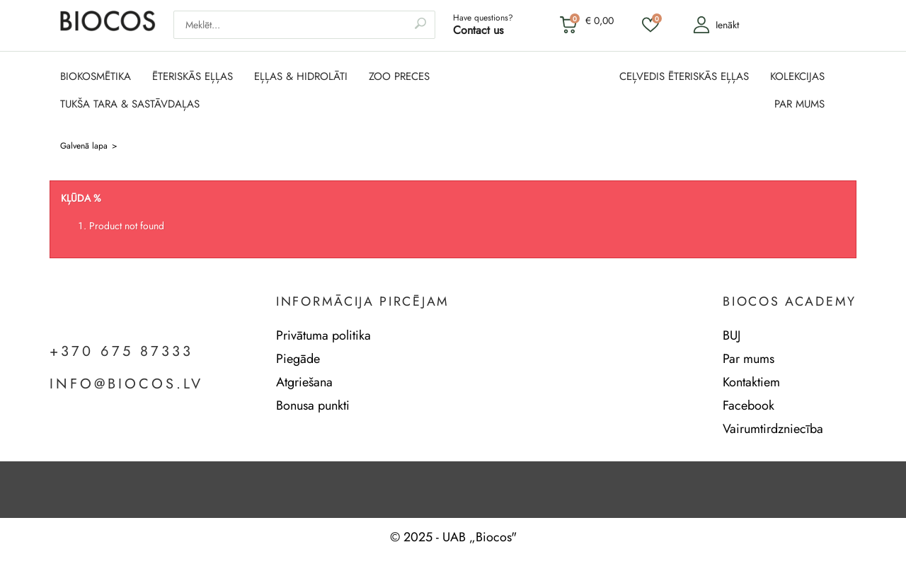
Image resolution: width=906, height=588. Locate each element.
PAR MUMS (799, 104)
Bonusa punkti (313, 405)
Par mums (749, 359)
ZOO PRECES (399, 77)
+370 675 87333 (121, 352)
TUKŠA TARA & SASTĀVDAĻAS (130, 104)
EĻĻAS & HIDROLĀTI (301, 77)
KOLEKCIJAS (797, 77)
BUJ (732, 335)
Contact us (478, 30)
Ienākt (716, 25)
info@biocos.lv (126, 384)
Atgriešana (304, 382)
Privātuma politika (323, 335)
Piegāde (298, 359)
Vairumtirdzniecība (773, 429)
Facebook (749, 405)
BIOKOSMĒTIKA (96, 77)
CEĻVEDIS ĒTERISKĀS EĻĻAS (684, 77)
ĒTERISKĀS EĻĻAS (193, 77)
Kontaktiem (751, 382)
